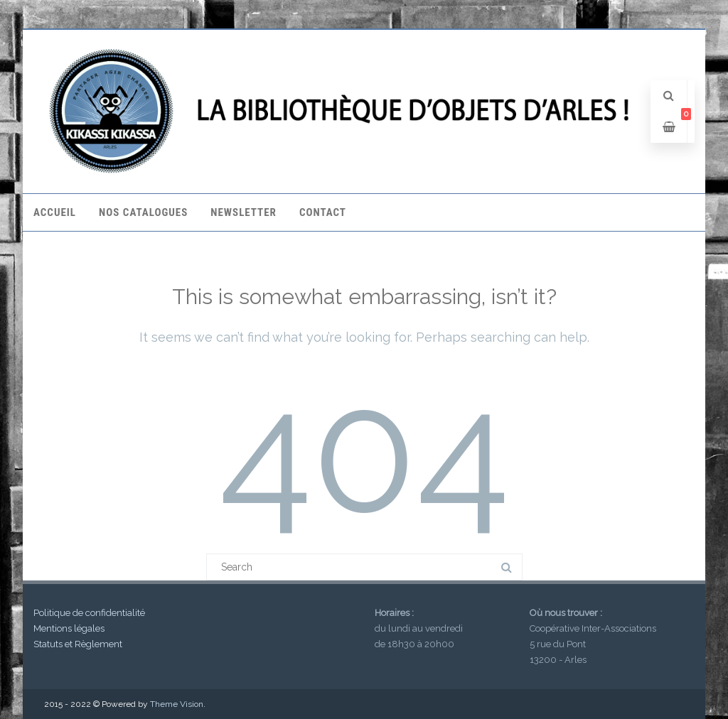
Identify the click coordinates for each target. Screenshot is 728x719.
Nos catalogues (143, 212)
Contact (323, 212)
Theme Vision (177, 704)
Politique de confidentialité (89, 613)
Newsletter (243, 212)
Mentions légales (69, 628)
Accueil (55, 212)
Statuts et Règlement (78, 644)
